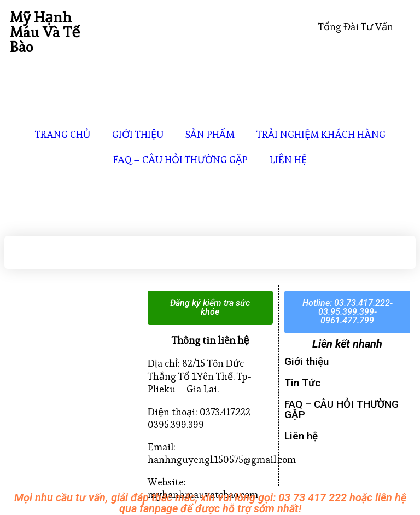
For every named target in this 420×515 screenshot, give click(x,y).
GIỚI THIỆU (138, 134)
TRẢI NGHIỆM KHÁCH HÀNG (321, 134)
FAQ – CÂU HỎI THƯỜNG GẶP (180, 160)
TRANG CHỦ (63, 134)
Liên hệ (301, 436)
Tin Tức (302, 383)
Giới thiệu (307, 361)
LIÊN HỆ (288, 160)
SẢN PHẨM (210, 134)
